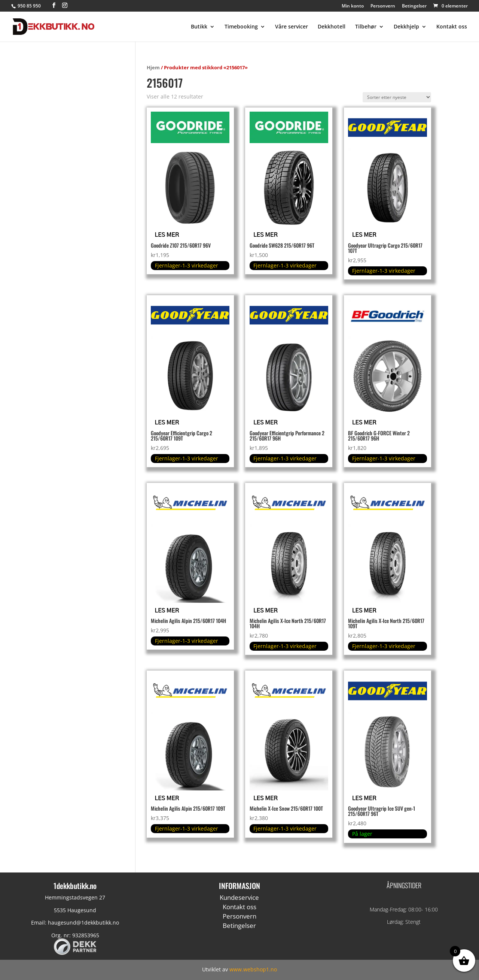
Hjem (153, 67)
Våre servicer (292, 27)
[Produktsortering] (397, 97)
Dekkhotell (332, 27)
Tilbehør (366, 27)
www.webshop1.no (253, 969)
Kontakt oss (452, 27)
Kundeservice (239, 897)
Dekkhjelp (406, 27)
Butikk (199, 27)
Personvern (383, 6)
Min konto (353, 6)
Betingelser (414, 6)
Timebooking (241, 27)
